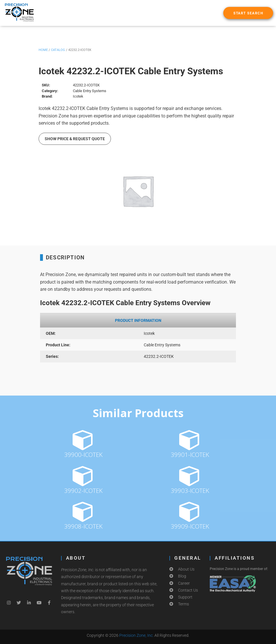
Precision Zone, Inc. (136, 635)
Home (43, 50)
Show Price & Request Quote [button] (75, 139)
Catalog (58, 50)
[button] (248, 13)
